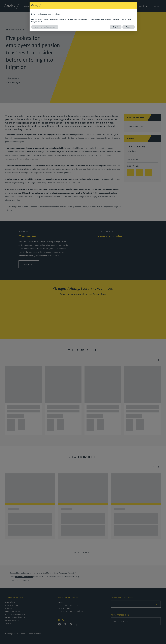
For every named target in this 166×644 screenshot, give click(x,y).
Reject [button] (116, 27)
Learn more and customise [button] (45, 27)
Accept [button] (129, 27)
